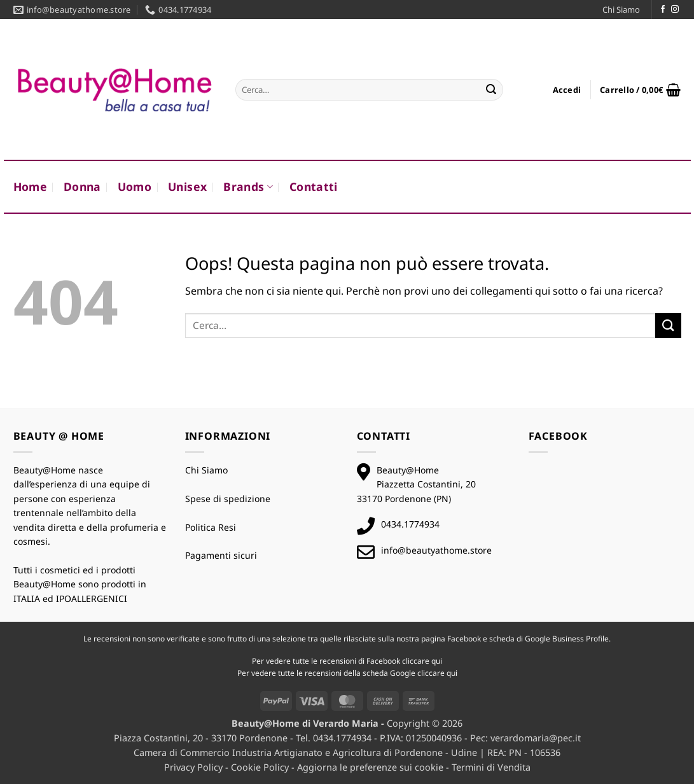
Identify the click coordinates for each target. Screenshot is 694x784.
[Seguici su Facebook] (663, 10)
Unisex (187, 186)
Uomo (135, 186)
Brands (248, 186)
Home (30, 186)
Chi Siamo (621, 10)
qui (437, 661)
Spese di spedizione (228, 499)
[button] (567, 90)
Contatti (314, 186)
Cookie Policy (260, 767)
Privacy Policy (193, 767)
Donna (82, 186)
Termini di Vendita (491, 767)
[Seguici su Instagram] (675, 10)
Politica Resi (211, 527)
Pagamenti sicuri (221, 555)
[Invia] (491, 90)
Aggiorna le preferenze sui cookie (370, 767)
